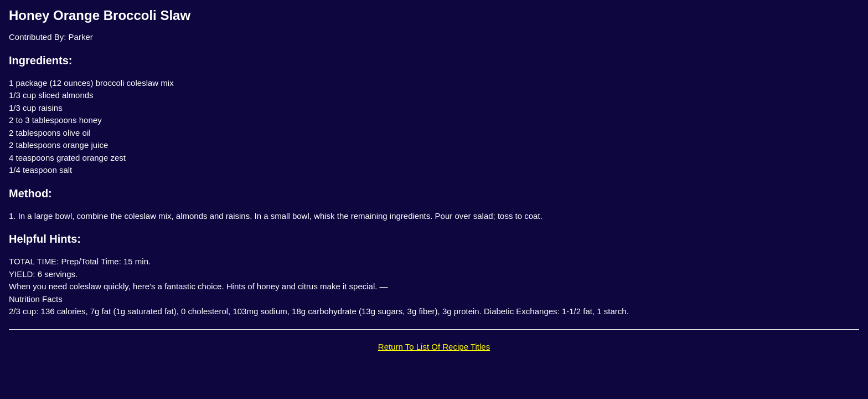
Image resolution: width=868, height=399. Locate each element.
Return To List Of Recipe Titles (434, 347)
